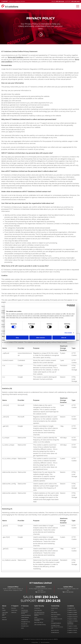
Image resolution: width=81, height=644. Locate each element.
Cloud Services (24, 610)
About (4, 606)
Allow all (64, 338)
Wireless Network (55, 632)
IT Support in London (72, 632)
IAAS (52, 621)
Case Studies (5, 612)
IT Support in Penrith (72, 630)
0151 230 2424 (46, 597)
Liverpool (11, 1)
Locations (71, 606)
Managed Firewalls (55, 625)
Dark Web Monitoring (39, 612)
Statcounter (22, 438)
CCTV (52, 610)
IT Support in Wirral (72, 610)
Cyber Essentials (38, 610)
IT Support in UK (71, 608)
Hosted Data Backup (26, 615)
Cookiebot (21, 360)
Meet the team (4, 615)
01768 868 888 (69, 592)
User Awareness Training (40, 625)
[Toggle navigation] (78, 6)
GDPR (36, 617)
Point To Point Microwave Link (57, 627)
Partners (4, 617)
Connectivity (55, 606)
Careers (4, 610)
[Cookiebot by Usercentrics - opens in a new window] (68, 306)
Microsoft (21, 405)
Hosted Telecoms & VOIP (57, 619)
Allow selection (40, 338)
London (17, 1)
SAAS (22, 628)
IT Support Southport (72, 615)
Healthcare (14, 612)
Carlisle (23, 1)
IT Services (25, 606)
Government (14, 610)
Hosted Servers (24, 620)
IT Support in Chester (72, 612)
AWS (22, 608)
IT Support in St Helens (72, 621)
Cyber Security (39, 606)
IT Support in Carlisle (72, 626)
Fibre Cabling (54, 617)
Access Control (54, 608)
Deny (17, 338)
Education (14, 608)
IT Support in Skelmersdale (70, 623)
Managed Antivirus (26, 622)
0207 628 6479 (42, 592)
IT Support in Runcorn (72, 617)
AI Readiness (37, 608)
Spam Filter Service (39, 622)
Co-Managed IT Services (25, 612)
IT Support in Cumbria (72, 628)
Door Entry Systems (56, 615)
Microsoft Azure (25, 626)
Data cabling (54, 612)
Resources (4, 620)
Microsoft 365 (24, 624)
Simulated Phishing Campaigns (39, 620)
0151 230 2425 (49, 601)
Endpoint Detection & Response (39, 615)
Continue (40, 35)
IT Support (15, 606)
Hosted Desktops (25, 617)
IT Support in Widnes (72, 619)
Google (20, 366)
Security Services (55, 630)
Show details (68, 333)
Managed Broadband (56, 623)
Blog (3, 608)
